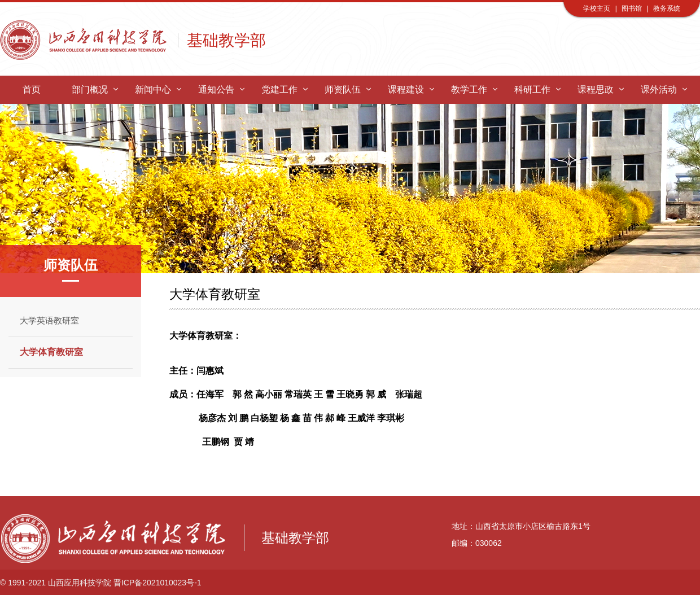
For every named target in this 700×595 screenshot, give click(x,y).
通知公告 (221, 89)
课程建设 (411, 89)
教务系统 (667, 8)
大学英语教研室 (49, 320)
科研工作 (537, 89)
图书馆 (632, 8)
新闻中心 (158, 89)
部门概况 (95, 89)
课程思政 (600, 89)
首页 (32, 89)
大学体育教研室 (51, 352)
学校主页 (597, 8)
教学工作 (474, 89)
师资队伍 (347, 89)
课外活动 (664, 89)
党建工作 (284, 89)
